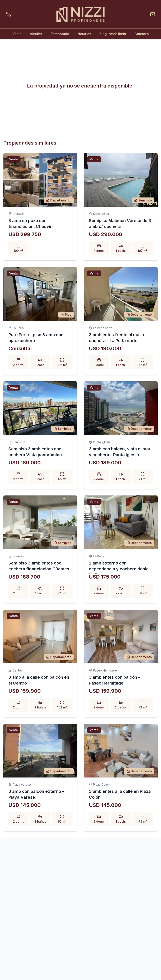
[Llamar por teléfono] (9, 14)
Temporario (60, 34)
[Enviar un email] (152, 14)
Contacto (142, 34)
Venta (17, 34)
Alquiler (36, 34)
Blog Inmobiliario (113, 34)
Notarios (84, 34)
